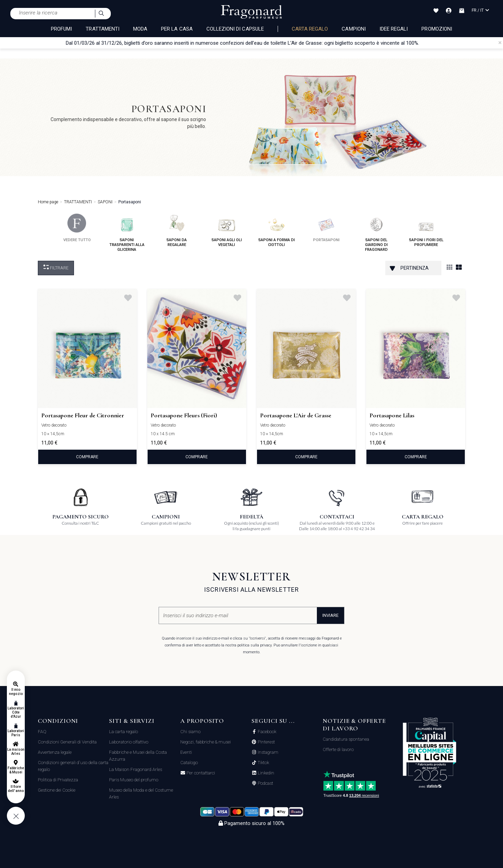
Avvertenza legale (55, 752)
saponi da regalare (177, 230)
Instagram (267, 752)
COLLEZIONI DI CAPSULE (235, 29)
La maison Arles (16, 752)
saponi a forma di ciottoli (277, 230)
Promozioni (437, 29)
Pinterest (266, 742)
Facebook (266, 732)
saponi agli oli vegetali (227, 230)
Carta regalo (310, 29)
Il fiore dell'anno (16, 789)
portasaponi (326, 228)
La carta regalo (124, 732)
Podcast (265, 783)
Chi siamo (190, 732)
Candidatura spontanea (346, 739)
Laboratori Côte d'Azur (16, 712)
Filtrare (56, 267)
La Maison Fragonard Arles (136, 769)
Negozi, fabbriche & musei (206, 742)
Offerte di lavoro (338, 749)
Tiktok (263, 763)
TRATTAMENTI (103, 29)
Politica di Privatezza (58, 780)
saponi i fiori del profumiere (426, 230)
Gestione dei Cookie (57, 790)
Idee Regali (394, 29)
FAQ (42, 732)
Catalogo (189, 763)
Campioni (354, 29)
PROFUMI (61, 29)
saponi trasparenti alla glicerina (127, 233)
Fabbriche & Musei (16, 770)
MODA (140, 29)
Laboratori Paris (16, 733)
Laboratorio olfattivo (129, 742)
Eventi (186, 752)
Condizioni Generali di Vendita (67, 742)
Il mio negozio (16, 692)
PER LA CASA (177, 29)
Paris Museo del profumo (134, 780)
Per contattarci (200, 773)
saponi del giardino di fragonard (376, 233)
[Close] (500, 43)
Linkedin (265, 773)
